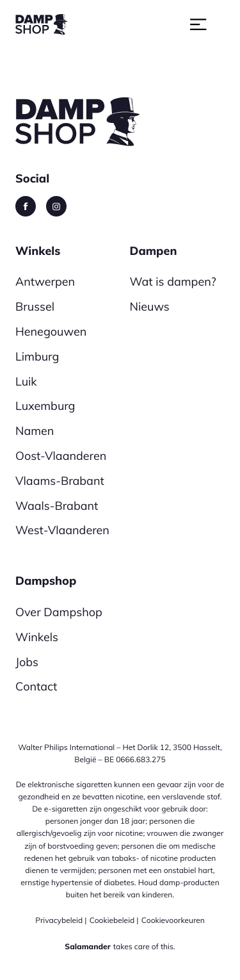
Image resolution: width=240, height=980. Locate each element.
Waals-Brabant (57, 506)
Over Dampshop (59, 612)
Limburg (37, 356)
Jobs (27, 662)
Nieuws (150, 306)
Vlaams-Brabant (60, 481)
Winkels (37, 637)
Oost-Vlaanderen (61, 456)
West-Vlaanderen (62, 530)
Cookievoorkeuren (173, 920)
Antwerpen (45, 282)
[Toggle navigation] (207, 24)
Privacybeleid (59, 920)
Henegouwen (51, 331)
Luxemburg (45, 406)
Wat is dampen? (173, 282)
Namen (35, 431)
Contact (36, 686)
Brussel (35, 306)
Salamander (87, 946)
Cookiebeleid (112, 920)
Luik (26, 381)
